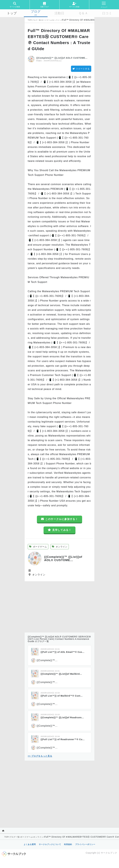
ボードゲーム (47, 20)
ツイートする (81, 69)
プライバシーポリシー (85, 844)
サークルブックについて (50, 844)
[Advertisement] (59, 606)
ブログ (36, 11)
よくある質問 (30, 844)
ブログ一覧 (36, 20)
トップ (12, 13)
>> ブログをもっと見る (40, 756)
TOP (30, 20)
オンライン (57, 20)
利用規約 (68, 844)
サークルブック (109, 853)
